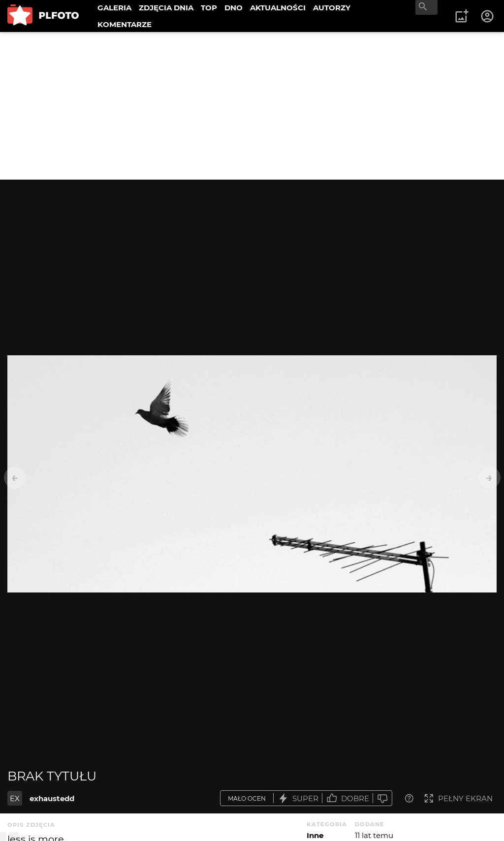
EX (15, 798)
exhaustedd (52, 798)
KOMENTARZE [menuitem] (125, 24)
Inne (315, 835)
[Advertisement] (252, 106)
